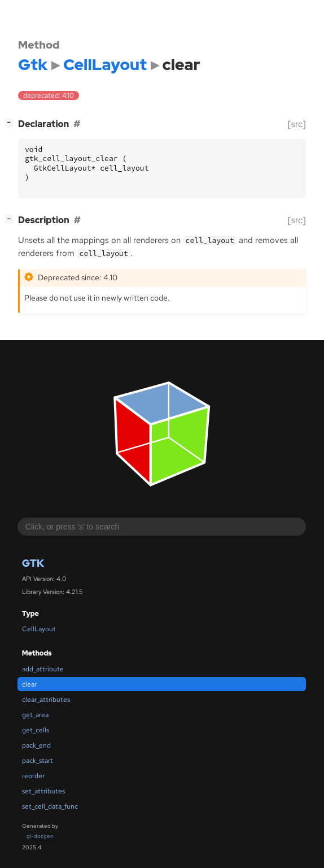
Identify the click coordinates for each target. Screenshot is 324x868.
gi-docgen (40, 836)
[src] (297, 124)
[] (11, 123)
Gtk (33, 563)
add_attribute (43, 669)
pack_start (38, 761)
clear (29, 684)
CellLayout (39, 629)
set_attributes (43, 791)
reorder (33, 776)
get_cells (36, 730)
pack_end (36, 745)
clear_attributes (46, 700)
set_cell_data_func (50, 806)
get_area (35, 715)
